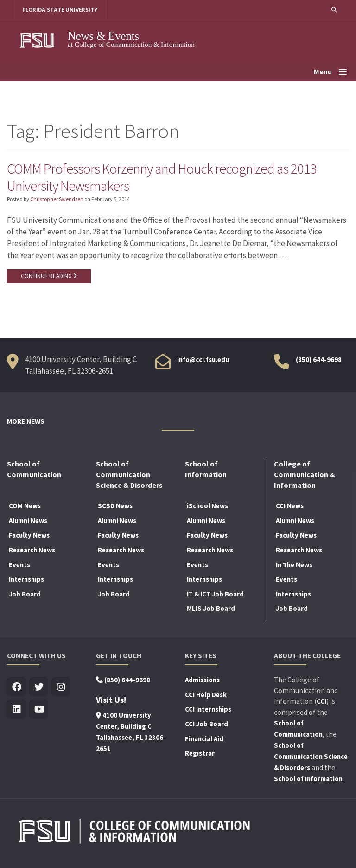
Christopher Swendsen (57, 200)
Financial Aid (204, 739)
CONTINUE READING (49, 277)
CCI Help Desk (206, 696)
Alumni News (28, 522)
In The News (294, 565)
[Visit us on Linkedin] (16, 710)
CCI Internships (208, 710)
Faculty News (29, 536)
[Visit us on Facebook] (16, 688)
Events (19, 565)
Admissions (202, 681)
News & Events (103, 36)
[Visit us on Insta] (61, 688)
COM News (25, 507)
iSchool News (207, 507)
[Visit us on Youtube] (39, 710)
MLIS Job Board (211, 609)
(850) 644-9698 (319, 360)
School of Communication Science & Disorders (311, 758)
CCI (321, 702)
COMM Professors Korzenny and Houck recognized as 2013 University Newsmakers (163, 177)
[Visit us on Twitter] (39, 688)
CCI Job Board (207, 725)
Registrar (200, 754)
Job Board (25, 595)
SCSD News (115, 507)
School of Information (308, 780)
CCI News (290, 507)
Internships (26, 580)
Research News (32, 551)
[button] (334, 10)
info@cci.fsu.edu (203, 360)
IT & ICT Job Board (215, 595)
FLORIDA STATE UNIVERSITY (60, 10)
